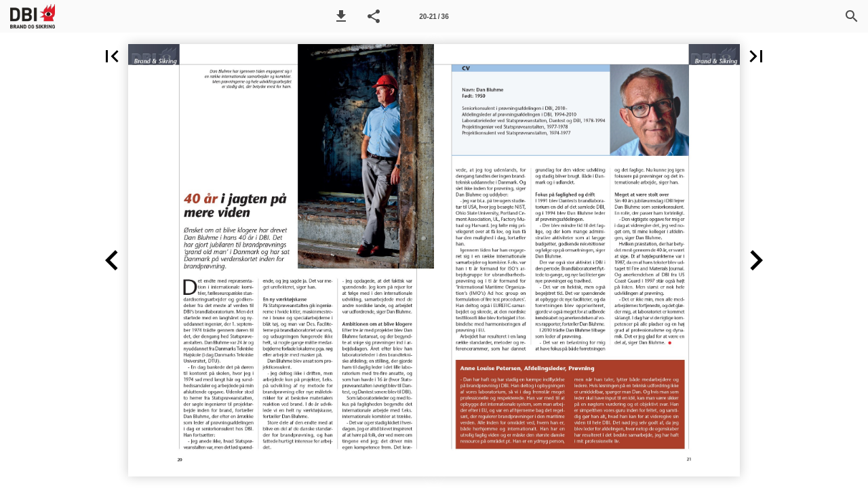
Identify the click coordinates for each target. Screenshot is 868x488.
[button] (341, 16)
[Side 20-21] (434, 16)
